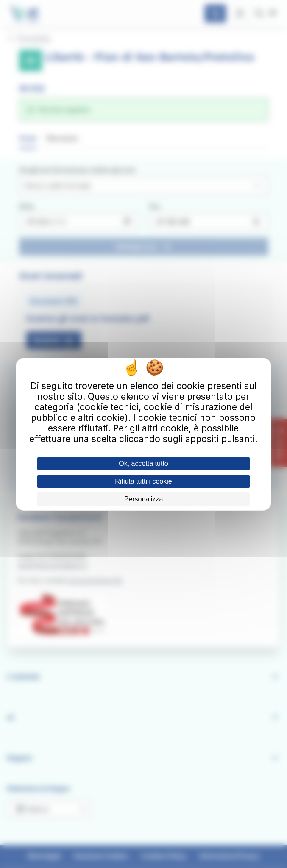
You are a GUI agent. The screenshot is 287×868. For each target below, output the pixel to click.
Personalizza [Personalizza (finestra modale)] (144, 499)
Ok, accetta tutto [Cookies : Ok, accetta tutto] (143, 463)
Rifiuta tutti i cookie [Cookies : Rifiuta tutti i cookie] (143, 481)
